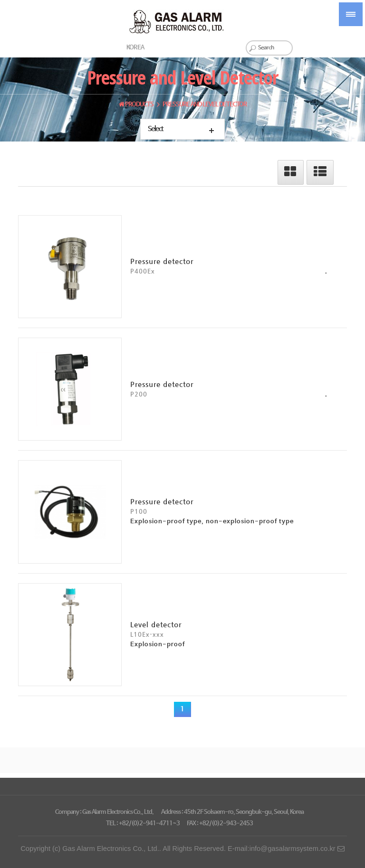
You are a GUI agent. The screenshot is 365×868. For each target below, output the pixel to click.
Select (155, 129)
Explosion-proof (158, 645)
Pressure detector (162, 261)
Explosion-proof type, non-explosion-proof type (212, 522)
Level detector (156, 624)
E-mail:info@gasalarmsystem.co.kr (286, 849)
